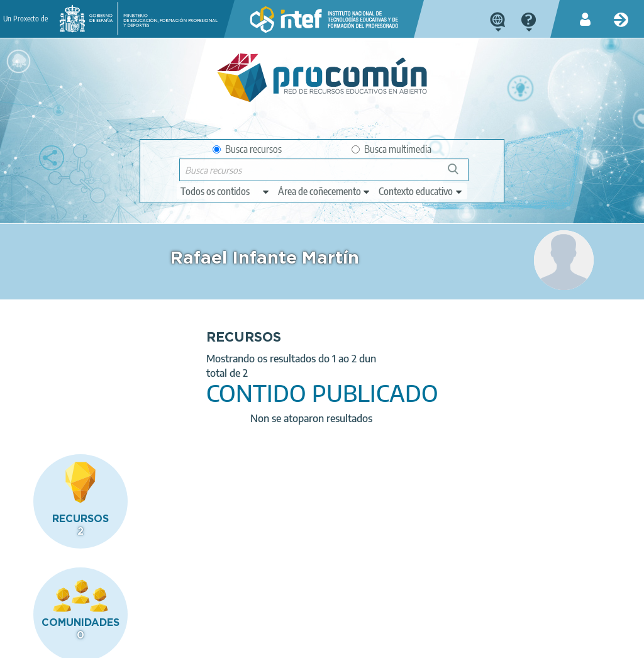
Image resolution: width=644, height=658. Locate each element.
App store (254, 593)
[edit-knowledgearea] (325, 191)
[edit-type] (225, 191)
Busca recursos (247, 149)
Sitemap (391, 643)
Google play (363, 593)
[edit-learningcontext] (421, 191)
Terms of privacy (189, 643)
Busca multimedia (391, 149)
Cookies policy (266, 643)
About (47, 643)
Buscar (459, 174)
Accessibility (334, 643)
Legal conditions (108, 643)
